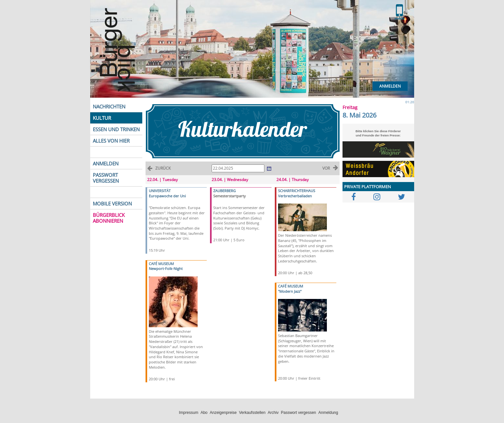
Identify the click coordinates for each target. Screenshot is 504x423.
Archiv (273, 413)
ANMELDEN (106, 163)
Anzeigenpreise (223, 413)
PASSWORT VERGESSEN (106, 178)
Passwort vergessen (299, 413)
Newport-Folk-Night (166, 268)
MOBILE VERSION (112, 204)
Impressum (189, 413)
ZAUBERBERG (224, 191)
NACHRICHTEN (109, 106)
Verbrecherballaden (295, 196)
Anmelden (390, 86)
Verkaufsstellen (252, 413)
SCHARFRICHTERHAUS (297, 191)
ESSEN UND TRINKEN (116, 129)
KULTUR (102, 118)
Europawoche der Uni (167, 196)
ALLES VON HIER (111, 141)
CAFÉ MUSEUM (161, 264)
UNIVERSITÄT (160, 191)
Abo (204, 413)
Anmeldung (328, 413)
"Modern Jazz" (290, 291)
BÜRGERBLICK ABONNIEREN (109, 218)
